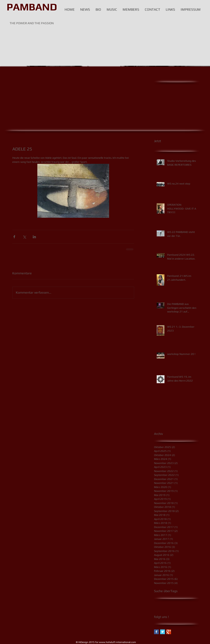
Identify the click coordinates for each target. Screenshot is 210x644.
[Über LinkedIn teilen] (34, 237)
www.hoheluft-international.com (118, 642)
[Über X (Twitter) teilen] (24, 237)
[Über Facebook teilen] (14, 237)
